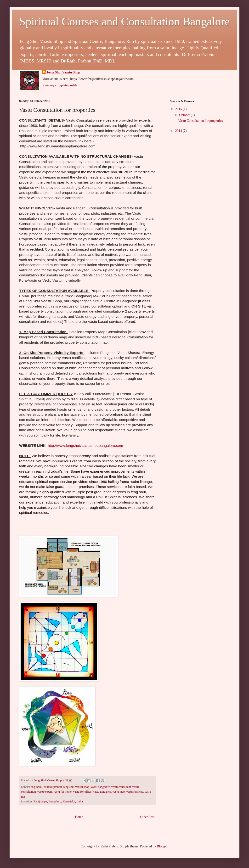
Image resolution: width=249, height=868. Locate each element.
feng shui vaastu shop (76, 787)
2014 (179, 131)
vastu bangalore (100, 787)
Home (79, 817)
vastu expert (45, 792)
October (185, 115)
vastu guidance (102, 792)
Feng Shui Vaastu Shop (64, 72)
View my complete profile (60, 85)
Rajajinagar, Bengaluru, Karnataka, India (58, 801)
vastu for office (82, 792)
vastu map (119, 792)
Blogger (162, 846)
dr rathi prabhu (53, 787)
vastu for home (62, 792)
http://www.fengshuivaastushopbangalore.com (85, 445)
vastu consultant (121, 787)
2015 (179, 109)
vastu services (135, 792)
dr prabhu (37, 787)
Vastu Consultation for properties (201, 121)
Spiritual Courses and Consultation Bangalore (124, 21)
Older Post (147, 817)
